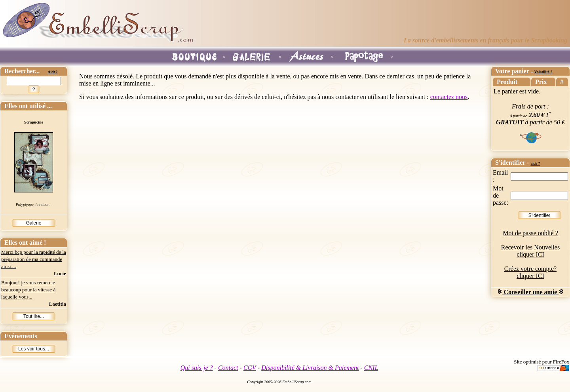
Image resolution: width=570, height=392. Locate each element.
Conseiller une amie (531, 292)
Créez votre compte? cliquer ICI (530, 272)
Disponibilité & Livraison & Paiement (310, 368)
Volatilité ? (543, 72)
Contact (228, 368)
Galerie (34, 223)
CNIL (371, 368)
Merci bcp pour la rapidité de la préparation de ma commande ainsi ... (34, 259)
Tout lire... (34, 316)
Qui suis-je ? (197, 368)
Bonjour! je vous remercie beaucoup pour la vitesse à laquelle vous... (28, 290)
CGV (250, 368)
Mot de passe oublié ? (530, 233)
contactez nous (449, 97)
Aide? (52, 72)
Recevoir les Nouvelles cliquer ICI (530, 251)
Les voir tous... (34, 349)
